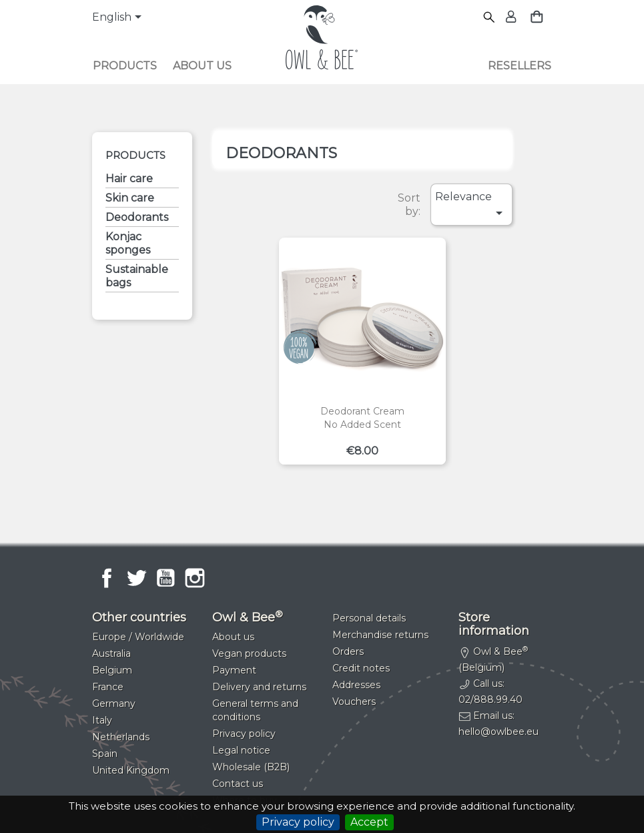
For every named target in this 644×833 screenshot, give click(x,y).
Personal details (369, 618)
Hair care (129, 179)
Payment (234, 670)
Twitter (136, 578)
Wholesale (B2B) (251, 767)
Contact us (238, 784)
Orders (348, 651)
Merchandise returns (380, 635)
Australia (111, 653)
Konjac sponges (128, 243)
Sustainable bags (137, 276)
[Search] (490, 18)
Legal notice (241, 750)
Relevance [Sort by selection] (471, 206)
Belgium (112, 670)
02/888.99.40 (491, 700)
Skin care (130, 198)
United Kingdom (131, 770)
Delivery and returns (259, 687)
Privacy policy (298, 822)
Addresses (356, 685)
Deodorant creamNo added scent (362, 418)
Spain (105, 754)
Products (125, 66)
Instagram (195, 578)
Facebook (107, 578)
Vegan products (249, 653)
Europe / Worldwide (138, 637)
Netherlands (121, 737)
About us (202, 66)
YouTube (166, 578)
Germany (114, 704)
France (108, 687)
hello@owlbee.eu (499, 732)
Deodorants (137, 217)
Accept (369, 822)
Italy (102, 720)
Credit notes (361, 668)
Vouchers (354, 702)
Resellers (520, 66)
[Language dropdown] (119, 18)
